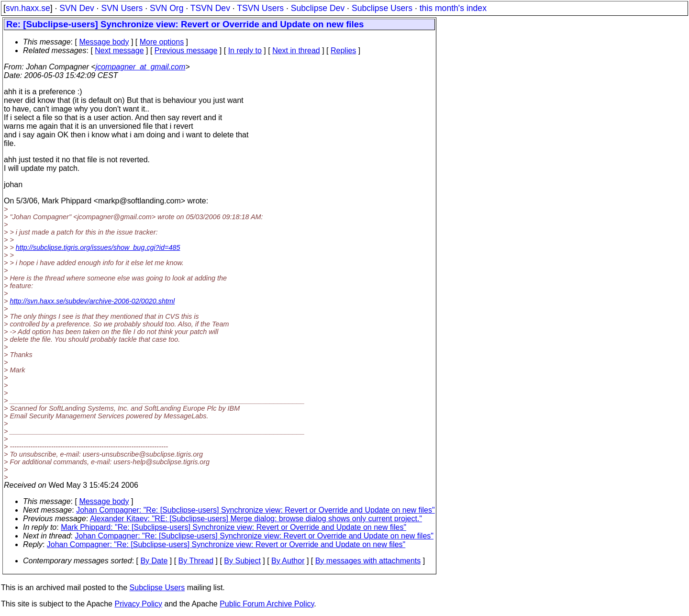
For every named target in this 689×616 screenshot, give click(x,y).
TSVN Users (260, 8)
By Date (154, 561)
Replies (343, 50)
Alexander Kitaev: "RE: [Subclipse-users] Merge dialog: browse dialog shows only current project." (256, 519)
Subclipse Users (382, 8)
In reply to (245, 50)
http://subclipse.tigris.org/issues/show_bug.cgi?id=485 (98, 247)
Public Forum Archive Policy (267, 604)
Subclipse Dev (318, 8)
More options (162, 42)
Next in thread (296, 50)
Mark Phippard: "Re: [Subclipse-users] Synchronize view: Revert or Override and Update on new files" (233, 527)
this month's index (453, 8)
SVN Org (167, 8)
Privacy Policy (138, 604)
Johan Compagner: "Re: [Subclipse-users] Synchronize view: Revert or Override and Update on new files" (256, 510)
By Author (288, 561)
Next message (119, 50)
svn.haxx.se (28, 8)
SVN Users (122, 8)
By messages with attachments (368, 561)
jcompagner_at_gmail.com (141, 67)
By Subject (242, 561)
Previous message (186, 50)
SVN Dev (77, 8)
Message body (104, 42)
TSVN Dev (210, 8)
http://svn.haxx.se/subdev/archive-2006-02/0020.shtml (92, 301)
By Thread (196, 561)
